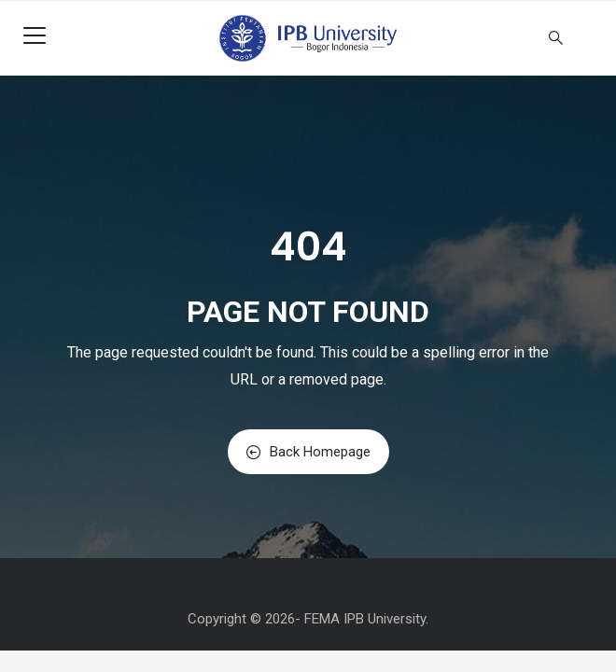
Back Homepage (308, 452)
